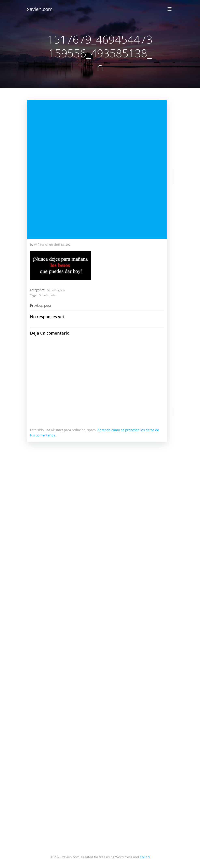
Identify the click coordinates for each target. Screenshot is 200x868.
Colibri (145, 857)
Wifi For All (41, 245)
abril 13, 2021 (63, 245)
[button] (60, 266)
